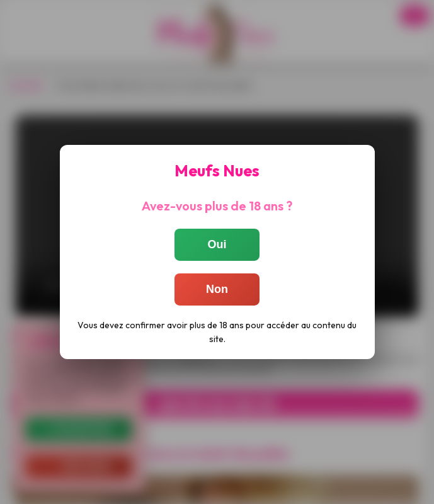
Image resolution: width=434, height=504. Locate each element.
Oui (217, 244)
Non (217, 289)
